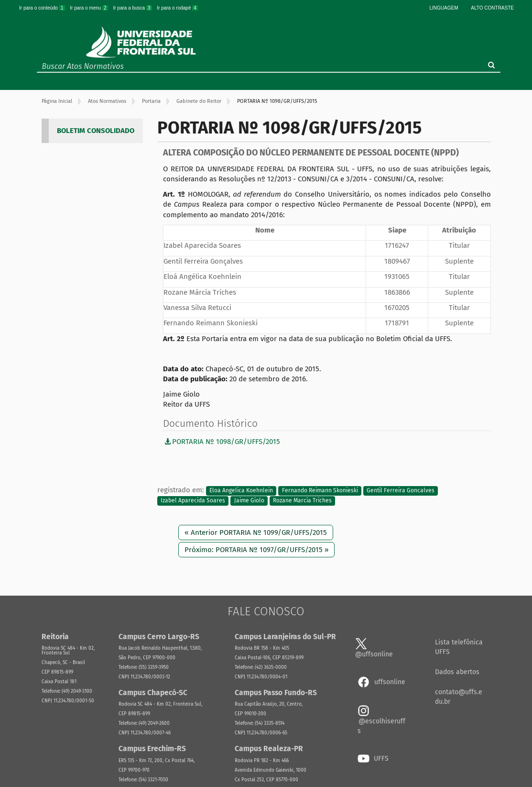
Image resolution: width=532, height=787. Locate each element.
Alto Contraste (492, 8)
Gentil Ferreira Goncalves (401, 490)
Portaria (151, 101)
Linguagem (444, 8)
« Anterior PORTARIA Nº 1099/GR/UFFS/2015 (256, 532)
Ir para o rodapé (177, 8)
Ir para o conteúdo (43, 8)
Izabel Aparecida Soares (193, 501)
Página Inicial (57, 101)
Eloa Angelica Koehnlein (241, 490)
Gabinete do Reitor (199, 101)
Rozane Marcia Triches (302, 501)
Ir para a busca (133, 8)
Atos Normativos (107, 101)
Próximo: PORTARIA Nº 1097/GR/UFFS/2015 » (256, 550)
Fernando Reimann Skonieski (320, 490)
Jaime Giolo (249, 501)
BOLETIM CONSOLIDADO (96, 131)
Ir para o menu (89, 8)
